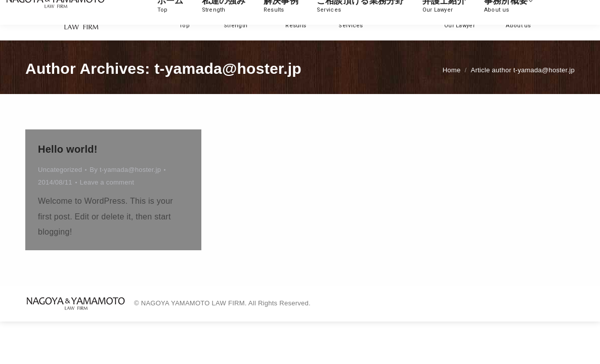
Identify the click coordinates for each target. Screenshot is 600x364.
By (125, 170)
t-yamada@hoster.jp (228, 69)
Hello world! (68, 149)
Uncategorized (60, 170)
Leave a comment (107, 182)
